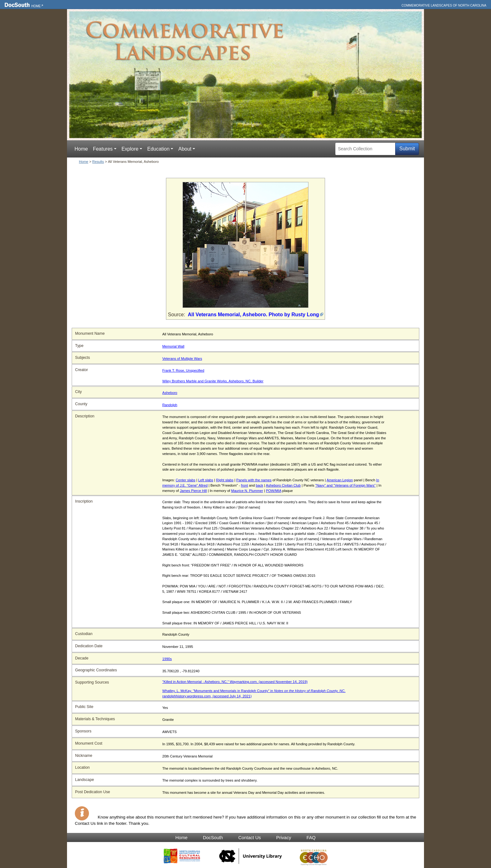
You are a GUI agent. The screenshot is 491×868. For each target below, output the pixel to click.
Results (98, 162)
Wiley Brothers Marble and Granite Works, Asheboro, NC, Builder (213, 381)
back (260, 485)
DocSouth (213, 838)
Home (36, 6)
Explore (130, 149)
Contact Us (250, 838)
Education (158, 149)
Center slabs (186, 480)
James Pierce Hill (193, 491)
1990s (167, 659)
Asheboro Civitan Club (283, 485)
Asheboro (170, 393)
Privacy (284, 838)
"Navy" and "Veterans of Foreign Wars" (346, 485)
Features (103, 149)
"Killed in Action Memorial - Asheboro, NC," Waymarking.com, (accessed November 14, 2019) (235, 682)
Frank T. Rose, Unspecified (183, 370)
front (245, 485)
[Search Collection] (365, 149)
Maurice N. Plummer (247, 491)
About (185, 149)
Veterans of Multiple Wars (182, 359)
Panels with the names (254, 480)
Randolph (170, 405)
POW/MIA (274, 491)
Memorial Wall (173, 346)
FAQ (311, 838)
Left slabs (206, 480)
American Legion (340, 480)
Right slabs (225, 480)
